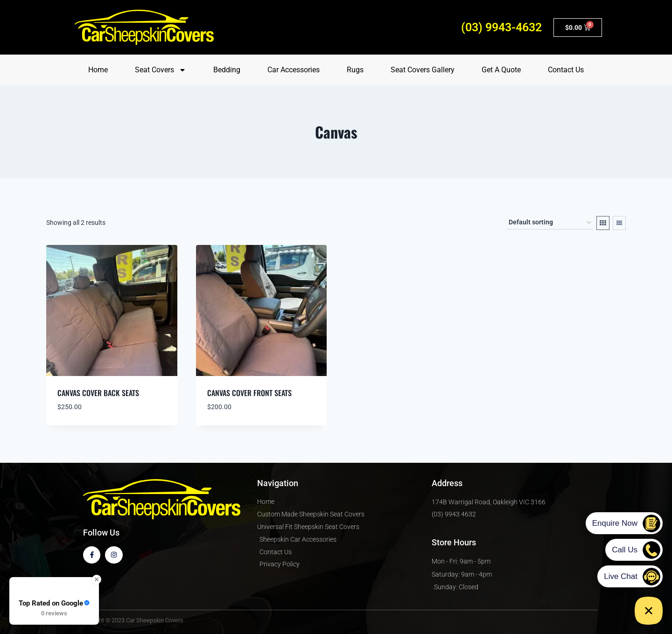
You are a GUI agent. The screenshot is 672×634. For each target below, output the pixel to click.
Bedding (227, 70)
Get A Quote (501, 70)
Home (98, 70)
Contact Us (566, 70)
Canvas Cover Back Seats (98, 393)
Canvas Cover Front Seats (249, 393)
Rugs (355, 70)
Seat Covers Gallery (423, 70)
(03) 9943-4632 (501, 27)
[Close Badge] (97, 579)
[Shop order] (550, 223)
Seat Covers (161, 70)
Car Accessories (294, 70)
